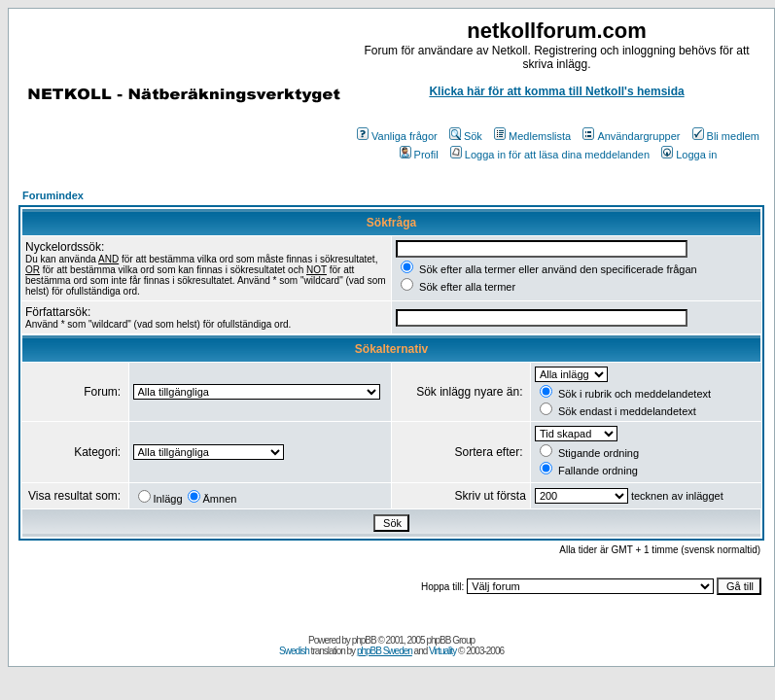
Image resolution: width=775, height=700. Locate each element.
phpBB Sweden (385, 651)
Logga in (689, 155)
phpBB (364, 640)
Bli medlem (726, 136)
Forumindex (53, 195)
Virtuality (442, 651)
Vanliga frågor (397, 136)
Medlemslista (532, 136)
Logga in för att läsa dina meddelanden (550, 155)
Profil (419, 155)
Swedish (294, 651)
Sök (466, 136)
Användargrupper (631, 136)
